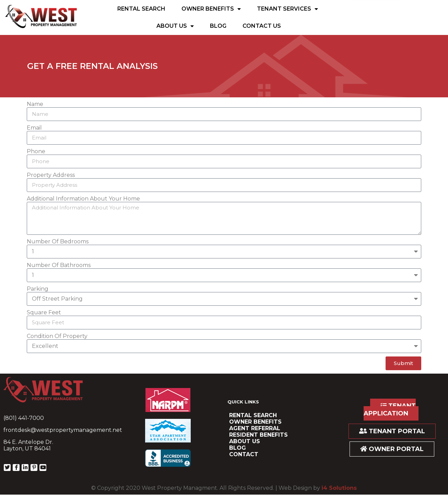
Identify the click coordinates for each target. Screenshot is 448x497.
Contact (244, 454)
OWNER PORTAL (392, 449)
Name (35, 104)
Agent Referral (255, 428)
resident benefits (258, 435)
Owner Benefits (211, 9)
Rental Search (141, 9)
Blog (218, 26)
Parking (38, 289)
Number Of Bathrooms (59, 265)
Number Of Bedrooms (58, 241)
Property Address (51, 175)
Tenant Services (287, 9)
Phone (36, 151)
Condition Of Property (57, 336)
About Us (175, 26)
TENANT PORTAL (392, 431)
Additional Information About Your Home (83, 199)
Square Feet (44, 312)
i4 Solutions (339, 488)
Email (34, 128)
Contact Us (262, 26)
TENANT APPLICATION (390, 410)
